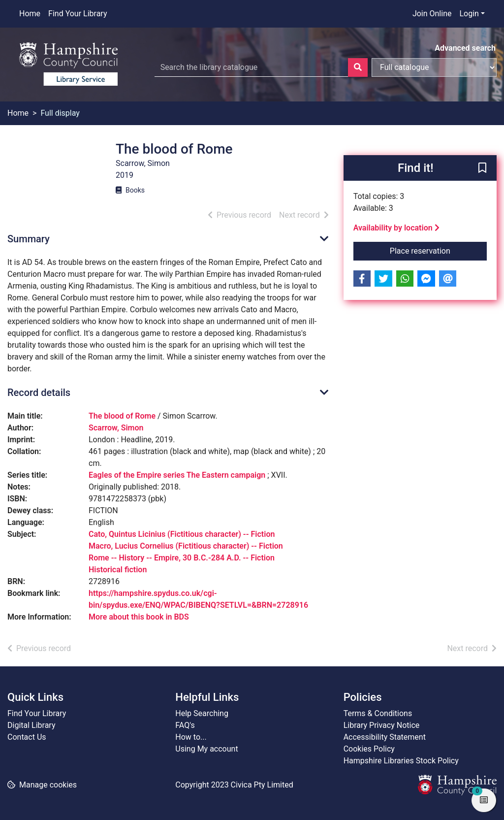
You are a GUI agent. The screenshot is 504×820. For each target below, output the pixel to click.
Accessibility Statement (385, 737)
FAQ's (185, 725)
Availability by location (396, 228)
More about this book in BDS (139, 617)
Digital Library (31, 725)
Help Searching (202, 713)
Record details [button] (39, 393)
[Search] (358, 67)
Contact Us (27, 737)
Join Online (432, 14)
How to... (191, 737)
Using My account (206, 749)
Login (469, 14)
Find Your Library (78, 14)
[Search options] (434, 67)
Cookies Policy (369, 749)
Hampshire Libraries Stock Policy (401, 761)
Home (30, 14)
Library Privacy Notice (382, 725)
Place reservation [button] (438, 250)
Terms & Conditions (378, 713)
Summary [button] (29, 239)
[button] (482, 168)
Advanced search (465, 48)
